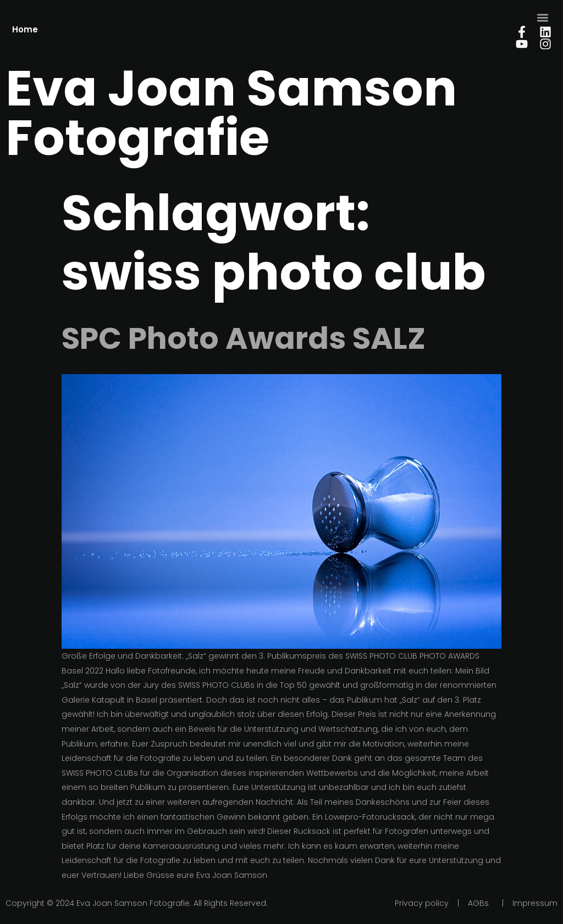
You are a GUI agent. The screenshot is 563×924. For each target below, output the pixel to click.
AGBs (478, 903)
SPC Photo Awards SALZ (244, 338)
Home (25, 29)
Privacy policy (422, 903)
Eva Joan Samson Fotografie (231, 113)
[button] (542, 17)
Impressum (535, 903)
